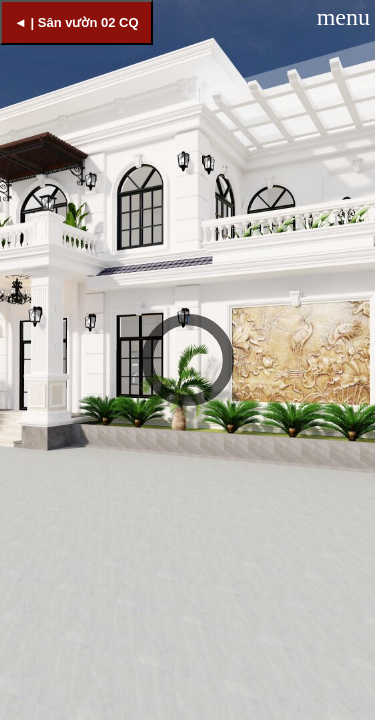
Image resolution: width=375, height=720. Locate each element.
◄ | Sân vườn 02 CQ (76, 22)
